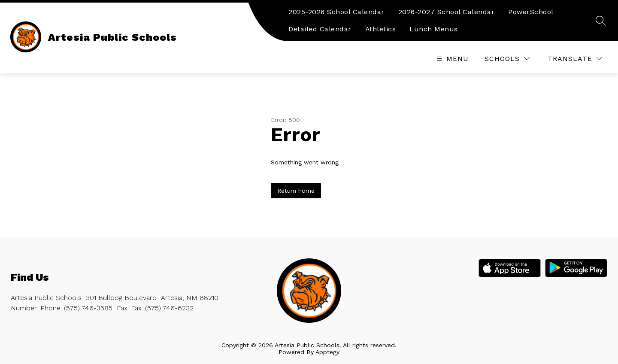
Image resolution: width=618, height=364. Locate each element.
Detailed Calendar (320, 29)
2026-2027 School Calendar (447, 12)
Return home (296, 191)
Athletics (381, 29)
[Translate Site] (575, 59)
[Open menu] (451, 59)
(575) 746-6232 (169, 308)
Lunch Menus (434, 29)
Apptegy (327, 352)
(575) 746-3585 (88, 308)
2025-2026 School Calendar (336, 12)
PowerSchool (531, 12)
